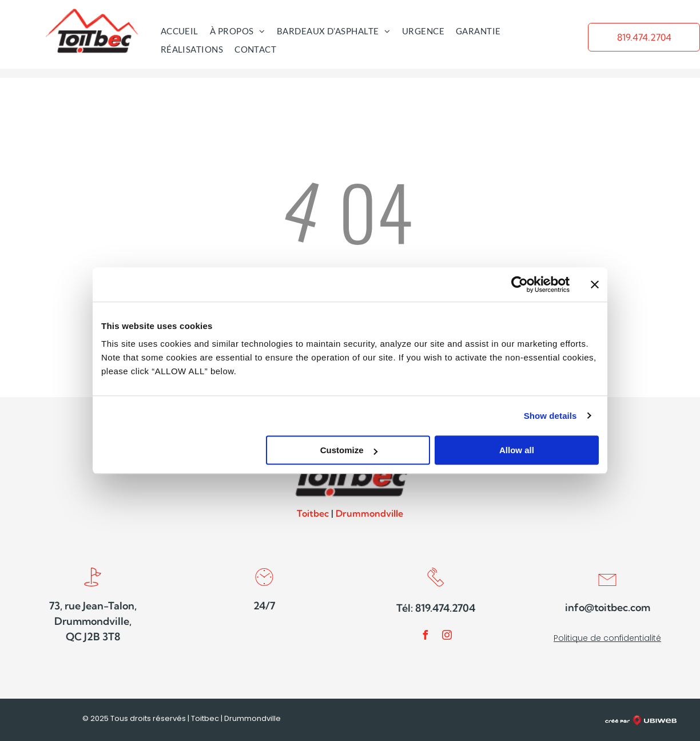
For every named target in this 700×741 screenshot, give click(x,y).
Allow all (517, 450)
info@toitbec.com (608, 607)
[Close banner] (595, 284)
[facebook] (425, 637)
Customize (349, 450)
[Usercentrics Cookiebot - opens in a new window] (520, 284)
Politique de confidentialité (607, 638)
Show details (550, 416)
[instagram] (447, 637)
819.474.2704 (445, 608)
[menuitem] (180, 31)
